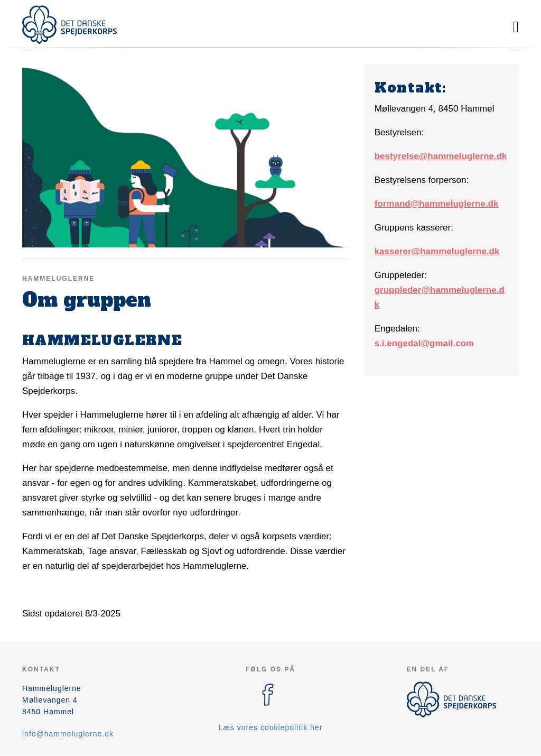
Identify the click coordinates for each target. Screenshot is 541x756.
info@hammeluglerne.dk (68, 734)
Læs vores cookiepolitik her (271, 727)
